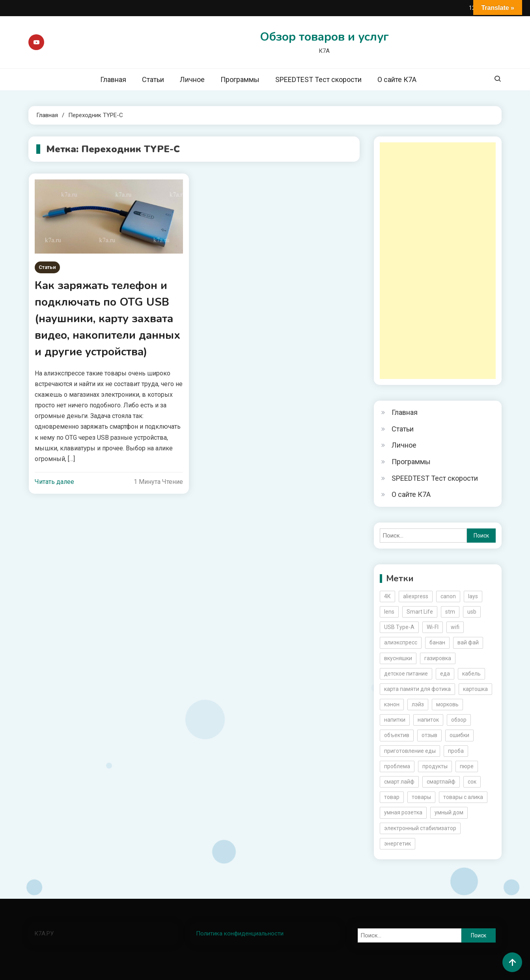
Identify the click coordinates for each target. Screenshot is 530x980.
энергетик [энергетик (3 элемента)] (397, 844)
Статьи (153, 79)
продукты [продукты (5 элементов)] (435, 766)
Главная (113, 79)
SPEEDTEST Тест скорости (318, 79)
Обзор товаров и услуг (324, 37)
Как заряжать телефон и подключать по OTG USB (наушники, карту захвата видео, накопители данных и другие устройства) (107, 319)
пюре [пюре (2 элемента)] (467, 766)
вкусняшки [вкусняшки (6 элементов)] (398, 658)
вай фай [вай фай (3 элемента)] (468, 642)
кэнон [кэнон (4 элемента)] (392, 704)
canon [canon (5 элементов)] (448, 596)
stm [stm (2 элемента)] (450, 612)
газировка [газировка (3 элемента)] (438, 658)
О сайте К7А (397, 79)
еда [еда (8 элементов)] (445, 674)
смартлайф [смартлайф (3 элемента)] (441, 782)
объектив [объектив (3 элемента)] (397, 735)
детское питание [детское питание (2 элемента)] (406, 674)
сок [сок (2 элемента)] (472, 782)
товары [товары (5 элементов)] (421, 797)
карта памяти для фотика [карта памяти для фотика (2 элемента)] (417, 689)
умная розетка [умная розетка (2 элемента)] (403, 812)
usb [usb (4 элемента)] (472, 612)
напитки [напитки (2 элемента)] (395, 720)
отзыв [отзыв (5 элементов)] (429, 735)
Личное (192, 79)
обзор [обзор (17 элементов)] (459, 720)
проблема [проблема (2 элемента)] (397, 766)
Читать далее (54, 482)
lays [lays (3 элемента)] (473, 596)
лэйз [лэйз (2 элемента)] (418, 704)
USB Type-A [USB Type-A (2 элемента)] (399, 627)
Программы (240, 79)
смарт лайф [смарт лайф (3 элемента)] (399, 782)
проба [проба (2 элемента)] (456, 751)
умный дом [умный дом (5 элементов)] (449, 812)
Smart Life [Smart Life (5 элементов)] (420, 612)
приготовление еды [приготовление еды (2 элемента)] (410, 751)
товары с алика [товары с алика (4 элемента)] (463, 797)
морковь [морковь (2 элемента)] (447, 704)
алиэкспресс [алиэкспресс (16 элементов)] (401, 642)
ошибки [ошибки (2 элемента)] (459, 735)
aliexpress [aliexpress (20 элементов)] (416, 596)
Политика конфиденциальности (240, 933)
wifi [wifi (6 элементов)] (455, 627)
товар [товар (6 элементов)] (392, 797)
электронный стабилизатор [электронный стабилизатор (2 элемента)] (420, 828)
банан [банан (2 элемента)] (437, 642)
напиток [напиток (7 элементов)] (428, 720)
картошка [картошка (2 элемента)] (475, 689)
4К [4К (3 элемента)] (387, 596)
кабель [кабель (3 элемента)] (471, 674)
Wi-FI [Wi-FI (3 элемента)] (433, 627)
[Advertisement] (438, 261)
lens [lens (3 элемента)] (389, 612)
